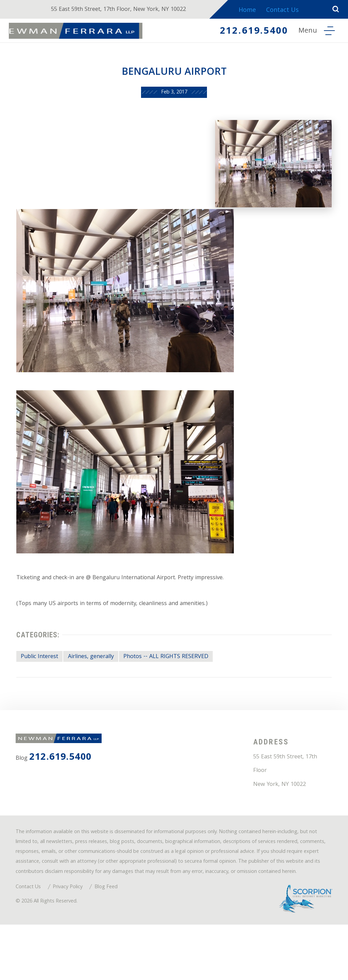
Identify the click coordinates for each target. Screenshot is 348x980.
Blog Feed (117, 939)
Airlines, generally (101, 674)
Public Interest (44, 674)
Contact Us (289, 11)
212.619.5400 (248, 32)
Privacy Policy (75, 939)
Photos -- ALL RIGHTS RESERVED (184, 674)
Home (252, 11)
